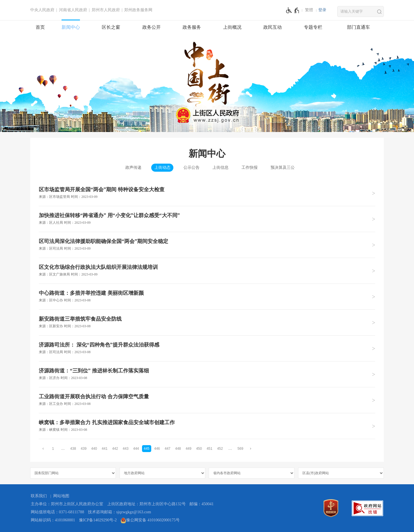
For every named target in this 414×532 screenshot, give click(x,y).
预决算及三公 (283, 168)
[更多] (230, 448)
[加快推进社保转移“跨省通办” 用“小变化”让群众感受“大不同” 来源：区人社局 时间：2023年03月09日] (207, 219)
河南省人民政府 (73, 10)
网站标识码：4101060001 (53, 520)
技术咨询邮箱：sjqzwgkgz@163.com (119, 512)
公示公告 (191, 168)
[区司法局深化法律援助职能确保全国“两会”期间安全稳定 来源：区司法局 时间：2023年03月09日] (207, 245)
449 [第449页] (189, 449)
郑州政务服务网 (138, 10)
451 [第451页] (210, 449)
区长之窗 (111, 27)
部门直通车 (359, 27)
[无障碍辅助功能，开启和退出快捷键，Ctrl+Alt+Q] (293, 10)
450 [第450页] (199, 449)
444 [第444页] (136, 449)
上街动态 (162, 168)
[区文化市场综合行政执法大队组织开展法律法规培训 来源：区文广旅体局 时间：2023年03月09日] (207, 271)
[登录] (322, 10)
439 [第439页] (84, 449)
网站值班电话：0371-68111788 (57, 512)
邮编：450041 (202, 504)
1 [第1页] (53, 449)
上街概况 (232, 27)
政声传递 (133, 168)
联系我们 (39, 496)
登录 (322, 10)
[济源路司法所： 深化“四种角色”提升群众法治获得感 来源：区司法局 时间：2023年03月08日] (207, 348)
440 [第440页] (94, 449)
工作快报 (250, 168)
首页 (40, 27)
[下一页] (251, 448)
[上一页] (43, 448)
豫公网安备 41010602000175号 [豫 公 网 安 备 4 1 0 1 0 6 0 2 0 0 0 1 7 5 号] (150, 520)
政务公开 (152, 27)
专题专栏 (313, 27)
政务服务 (192, 27)
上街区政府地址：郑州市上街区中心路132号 (146, 504)
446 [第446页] (157, 449)
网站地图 (61, 496)
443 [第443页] (126, 449)
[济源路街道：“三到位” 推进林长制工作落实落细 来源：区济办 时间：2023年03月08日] (207, 374)
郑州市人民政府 (106, 10)
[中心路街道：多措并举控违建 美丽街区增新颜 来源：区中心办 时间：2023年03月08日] (207, 296)
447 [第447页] (168, 449)
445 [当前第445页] (147, 449)
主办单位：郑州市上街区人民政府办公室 (67, 504)
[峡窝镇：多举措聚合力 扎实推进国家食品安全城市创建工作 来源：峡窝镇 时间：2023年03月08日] (207, 426)
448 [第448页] (178, 449)
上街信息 (221, 168)
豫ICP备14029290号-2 (98, 520)
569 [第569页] (240, 449)
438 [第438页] (73, 449)
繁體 (309, 10)
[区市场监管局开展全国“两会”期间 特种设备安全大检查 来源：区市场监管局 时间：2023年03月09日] (207, 193)
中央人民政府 (42, 10)
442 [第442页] (115, 449)
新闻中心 (71, 27)
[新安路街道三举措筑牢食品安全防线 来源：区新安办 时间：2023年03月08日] (207, 322)
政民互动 (273, 27)
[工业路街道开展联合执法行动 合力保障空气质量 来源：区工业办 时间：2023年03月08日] (207, 400)
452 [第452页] (220, 449)
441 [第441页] (105, 449)
